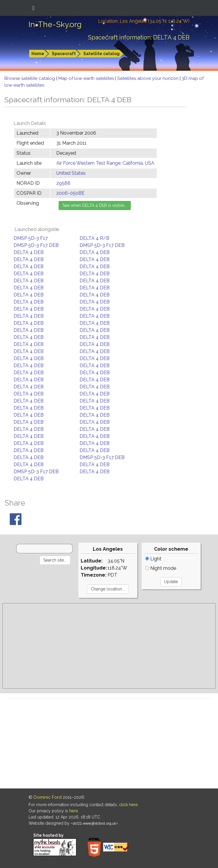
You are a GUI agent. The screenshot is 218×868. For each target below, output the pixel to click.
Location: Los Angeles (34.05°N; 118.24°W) (144, 21)
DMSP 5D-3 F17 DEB (36, 245)
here (74, 811)
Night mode (161, 568)
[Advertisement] (109, 646)
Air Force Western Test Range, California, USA (105, 163)
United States (71, 173)
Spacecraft (64, 54)
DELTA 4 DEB (29, 252)
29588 (63, 183)
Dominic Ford (48, 797)
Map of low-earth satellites (87, 78)
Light (153, 559)
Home (38, 54)
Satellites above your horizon (148, 78)
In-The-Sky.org (55, 24)
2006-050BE (70, 193)
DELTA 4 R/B (94, 238)
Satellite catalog (101, 54)
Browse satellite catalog (30, 78)
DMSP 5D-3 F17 (31, 238)
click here (128, 805)
